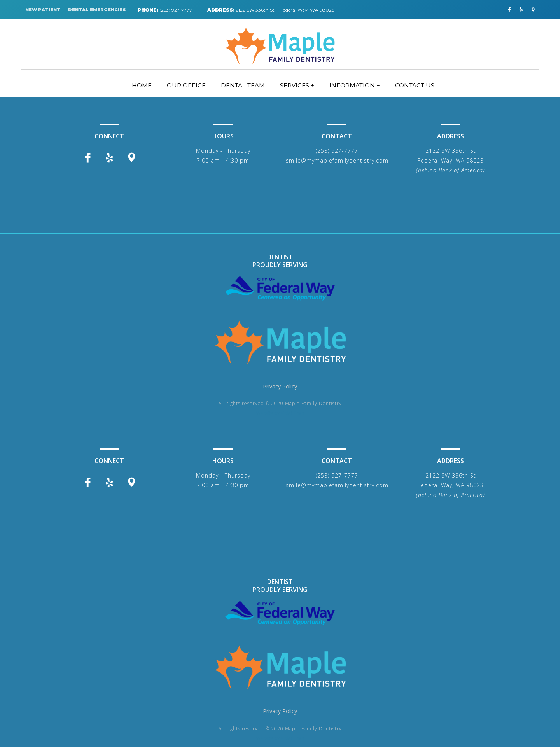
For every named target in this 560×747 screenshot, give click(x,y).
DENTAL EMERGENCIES (97, 10)
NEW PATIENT (43, 10)
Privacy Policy (280, 386)
